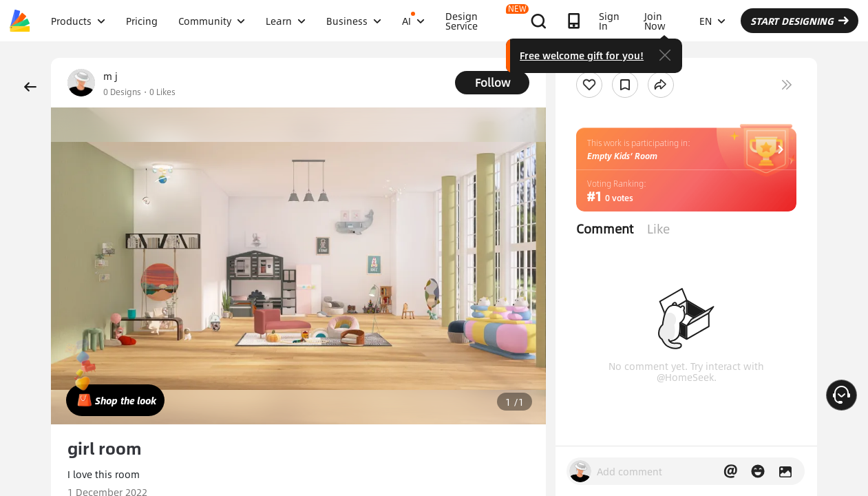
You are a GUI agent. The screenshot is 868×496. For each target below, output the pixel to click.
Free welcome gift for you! (582, 55)
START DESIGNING (800, 21)
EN (712, 21)
